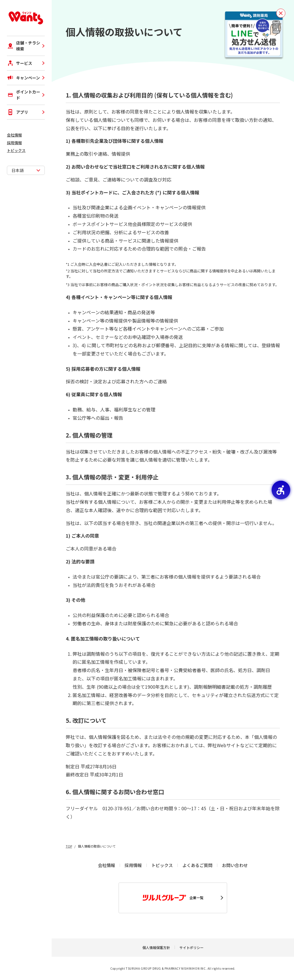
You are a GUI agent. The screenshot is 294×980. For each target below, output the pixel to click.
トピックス (16, 150)
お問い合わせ (235, 865)
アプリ (18, 112)
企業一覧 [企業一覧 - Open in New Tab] (173, 898)
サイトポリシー (192, 947)
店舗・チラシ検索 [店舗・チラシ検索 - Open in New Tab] (24, 46)
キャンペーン (23, 78)
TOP (69, 846)
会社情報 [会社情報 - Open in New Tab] (14, 135)
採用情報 (14, 143)
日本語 (18, 170)
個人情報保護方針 (156, 947)
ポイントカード (24, 95)
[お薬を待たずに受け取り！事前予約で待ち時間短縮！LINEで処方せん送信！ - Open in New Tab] (254, 34)
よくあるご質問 (197, 865)
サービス (20, 63)
